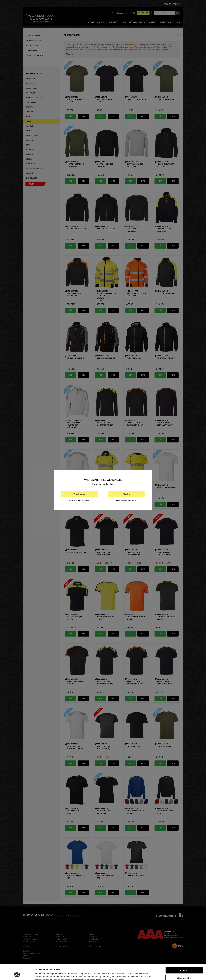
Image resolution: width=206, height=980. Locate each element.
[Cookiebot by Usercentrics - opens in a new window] (17, 975)
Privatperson (79, 494)
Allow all (184, 957)
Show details (138, 975)
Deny (184, 972)
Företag (127, 494)
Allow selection (184, 965)
